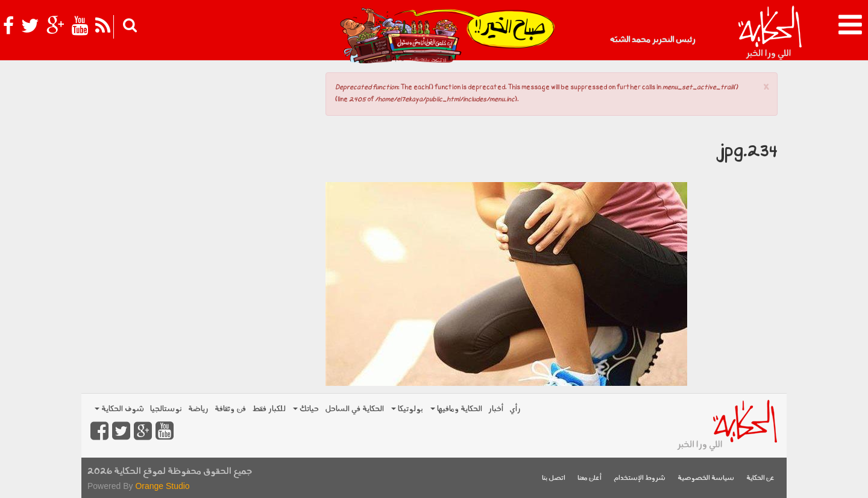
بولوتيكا (407, 409)
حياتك (306, 409)
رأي (515, 409)
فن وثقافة (230, 409)
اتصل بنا (554, 478)
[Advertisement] (199, 151)
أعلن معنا (590, 478)
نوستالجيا (166, 409)
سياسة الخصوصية (706, 478)
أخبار (496, 409)
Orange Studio (162, 486)
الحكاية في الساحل (354, 409)
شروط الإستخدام (640, 478)
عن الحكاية (760, 478)
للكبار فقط (269, 409)
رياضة (198, 409)
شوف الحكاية (119, 409)
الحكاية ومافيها (456, 409)
